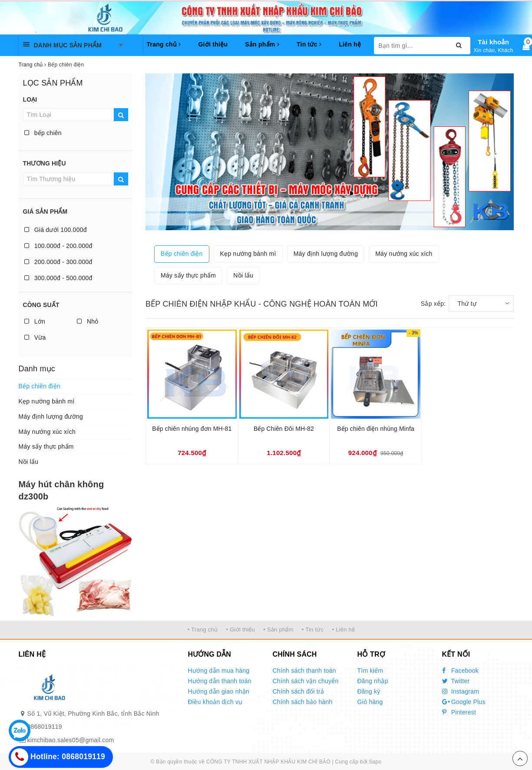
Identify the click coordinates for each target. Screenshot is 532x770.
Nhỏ (88, 321)
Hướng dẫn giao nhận (219, 691)
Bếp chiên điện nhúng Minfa (376, 429)
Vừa (35, 337)
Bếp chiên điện (40, 386)
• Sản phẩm (278, 630)
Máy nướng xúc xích (47, 432)
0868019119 (45, 727)
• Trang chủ (203, 630)
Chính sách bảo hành (303, 702)
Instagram (461, 691)
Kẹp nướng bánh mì (47, 401)
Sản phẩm (262, 44)
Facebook (461, 671)
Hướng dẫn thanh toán (220, 681)
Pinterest (459, 712)
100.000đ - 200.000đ (58, 246)
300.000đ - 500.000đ (58, 278)
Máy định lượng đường (51, 416)
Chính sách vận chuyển (306, 681)
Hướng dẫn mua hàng (219, 671)
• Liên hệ (343, 630)
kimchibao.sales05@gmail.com (71, 740)
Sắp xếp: (433, 304)
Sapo (375, 762)
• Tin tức (313, 630)
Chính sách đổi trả (299, 691)
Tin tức (309, 44)
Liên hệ (350, 44)
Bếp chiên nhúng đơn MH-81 (192, 429)
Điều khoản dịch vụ (215, 702)
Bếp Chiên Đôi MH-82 (284, 429)
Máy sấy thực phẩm (46, 446)
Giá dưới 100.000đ (56, 230)
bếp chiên (43, 133)
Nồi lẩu (29, 462)
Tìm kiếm (370, 671)
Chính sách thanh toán (304, 671)
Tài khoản (493, 42)
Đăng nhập (373, 681)
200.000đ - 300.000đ (58, 262)
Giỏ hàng (370, 702)
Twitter (456, 681)
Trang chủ (164, 44)
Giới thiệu (213, 44)
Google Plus (464, 702)
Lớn (35, 321)
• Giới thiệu (240, 630)
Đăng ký (369, 691)
